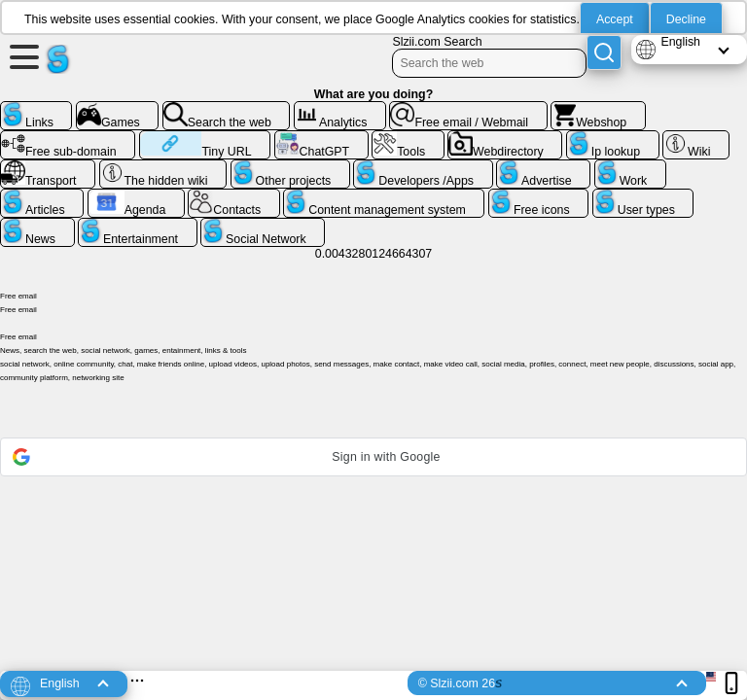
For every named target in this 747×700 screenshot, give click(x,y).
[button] (373, 457)
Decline (686, 19)
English (680, 42)
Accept (615, 19)
